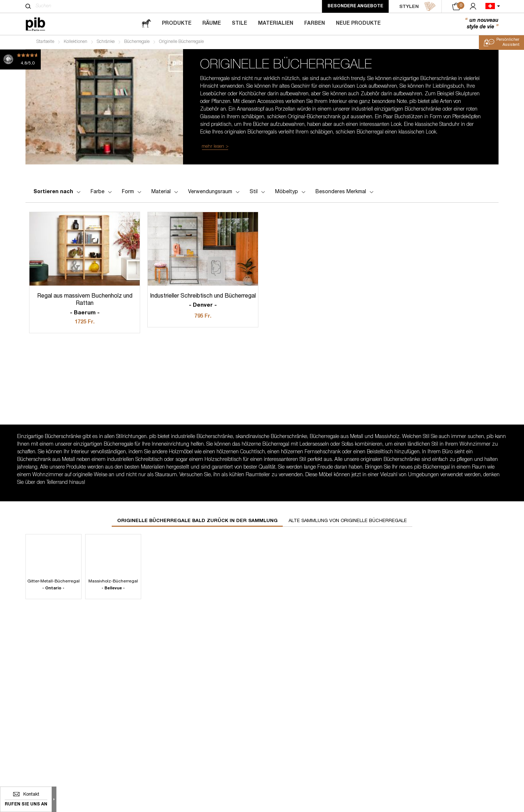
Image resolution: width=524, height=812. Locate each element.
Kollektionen (76, 42)
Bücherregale (137, 42)
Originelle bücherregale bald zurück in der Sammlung (197, 522)
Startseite (45, 42)
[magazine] (146, 24)
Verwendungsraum (215, 193)
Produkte (177, 24)
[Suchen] (28, 6)
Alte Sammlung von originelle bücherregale (348, 522)
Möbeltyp (291, 193)
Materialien (276, 24)
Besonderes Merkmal (345, 193)
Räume (212, 24)
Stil (258, 193)
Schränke (106, 42)
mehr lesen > (215, 147)
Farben (315, 24)
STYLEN (418, 7)
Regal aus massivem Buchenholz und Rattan (85, 306)
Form (132, 193)
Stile (239, 24)
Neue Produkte (358, 24)
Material (165, 193)
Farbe (102, 193)
